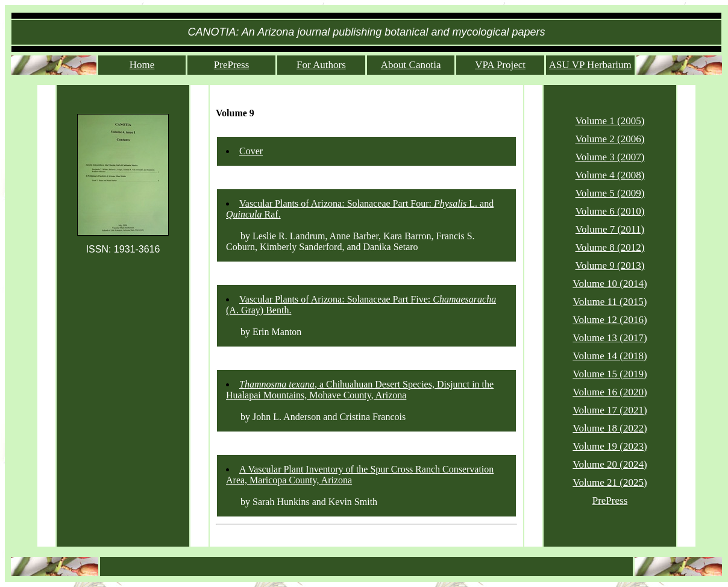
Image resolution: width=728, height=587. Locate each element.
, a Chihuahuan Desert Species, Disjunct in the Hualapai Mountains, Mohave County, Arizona (360, 390)
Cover (251, 151)
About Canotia (411, 65)
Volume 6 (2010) (610, 211)
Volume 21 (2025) (610, 482)
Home (142, 65)
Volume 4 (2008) (610, 175)
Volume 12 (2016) (610, 320)
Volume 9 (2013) (610, 265)
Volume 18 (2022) (610, 428)
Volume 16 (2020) (610, 392)
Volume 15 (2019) (610, 374)
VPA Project (500, 65)
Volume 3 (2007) (610, 157)
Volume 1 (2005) (610, 121)
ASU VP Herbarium (590, 65)
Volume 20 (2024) (610, 464)
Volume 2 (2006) (610, 139)
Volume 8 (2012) (610, 247)
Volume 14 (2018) (610, 356)
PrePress (232, 65)
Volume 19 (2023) (610, 446)
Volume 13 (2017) (610, 338)
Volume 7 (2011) (610, 229)
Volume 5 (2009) (610, 193)
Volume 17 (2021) (610, 410)
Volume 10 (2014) (610, 284)
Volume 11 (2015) (610, 302)
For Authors (321, 65)
